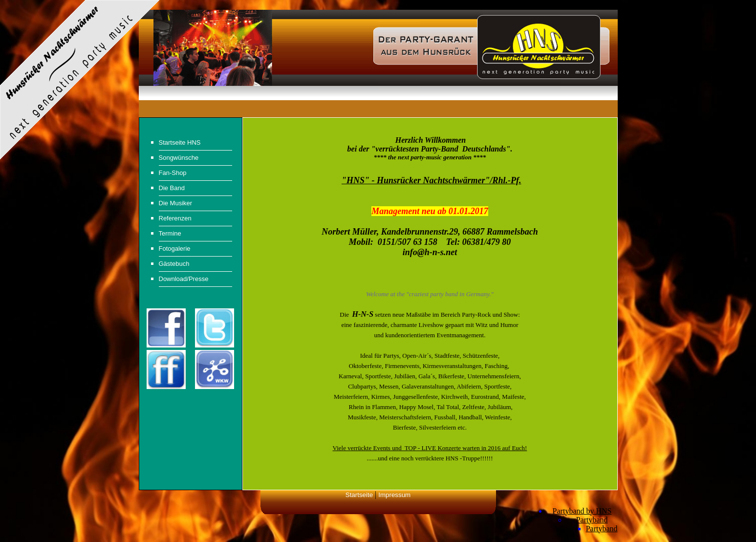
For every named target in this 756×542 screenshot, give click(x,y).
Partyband (592, 520)
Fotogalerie (175, 249)
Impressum (394, 495)
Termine (170, 233)
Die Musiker (176, 203)
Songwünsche (179, 158)
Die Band (172, 188)
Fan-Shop (173, 173)
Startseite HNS (180, 142)
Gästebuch (174, 264)
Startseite (359, 495)
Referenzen (175, 218)
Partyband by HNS (582, 511)
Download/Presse (184, 279)
